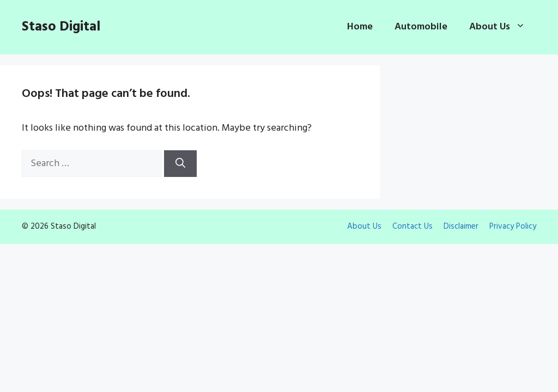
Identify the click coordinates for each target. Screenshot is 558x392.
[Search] (180, 164)
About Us (503, 27)
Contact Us (413, 226)
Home (360, 27)
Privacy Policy (513, 226)
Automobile (421, 27)
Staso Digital (61, 27)
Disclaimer (461, 226)
